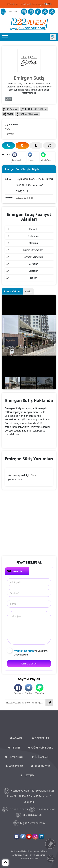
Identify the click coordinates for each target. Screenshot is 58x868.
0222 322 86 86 (25, 198)
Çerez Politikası (41, 851)
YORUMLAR (16, 766)
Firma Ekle (12, 12)
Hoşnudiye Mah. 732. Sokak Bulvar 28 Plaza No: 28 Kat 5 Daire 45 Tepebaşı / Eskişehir (29, 796)
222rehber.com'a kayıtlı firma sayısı (29, 4)
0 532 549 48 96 (43, 810)
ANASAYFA (16, 738)
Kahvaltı (10, 134)
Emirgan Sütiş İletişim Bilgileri (23, 169)
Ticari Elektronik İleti (29, 859)
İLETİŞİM (29, 775)
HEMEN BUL (16, 757)
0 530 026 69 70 (29, 815)
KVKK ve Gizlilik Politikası (21, 851)
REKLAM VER (42, 766)
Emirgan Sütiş (29, 78)
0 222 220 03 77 (16, 810)
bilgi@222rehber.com (29, 823)
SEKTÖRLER (42, 738)
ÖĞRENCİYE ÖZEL (42, 748)
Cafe (8, 129)
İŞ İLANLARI (42, 757)
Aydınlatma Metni (20, 855)
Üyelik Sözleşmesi (38, 855)
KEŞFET (16, 748)
